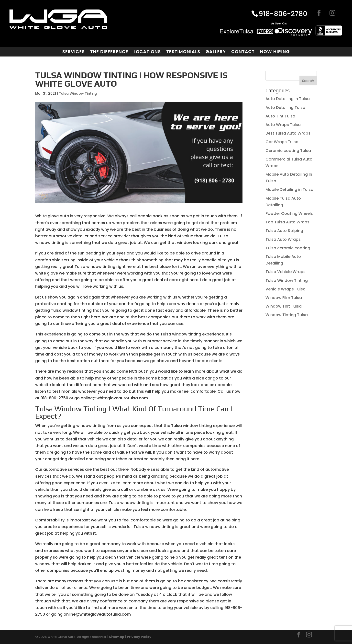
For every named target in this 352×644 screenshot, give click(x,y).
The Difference (109, 52)
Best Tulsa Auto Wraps (288, 133)
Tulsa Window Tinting (78, 93)
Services (74, 52)
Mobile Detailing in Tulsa (289, 190)
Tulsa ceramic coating (288, 248)
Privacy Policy (139, 637)
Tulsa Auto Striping (284, 231)
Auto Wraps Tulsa (283, 125)
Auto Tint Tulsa (280, 116)
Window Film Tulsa (284, 298)
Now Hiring (275, 52)
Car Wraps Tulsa (282, 142)
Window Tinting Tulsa (287, 315)
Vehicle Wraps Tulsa (286, 289)
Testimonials (183, 52)
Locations (147, 52)
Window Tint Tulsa (284, 306)
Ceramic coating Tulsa (288, 151)
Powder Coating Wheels (289, 213)
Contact (243, 52)
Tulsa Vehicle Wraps (286, 272)
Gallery (216, 52)
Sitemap (117, 637)
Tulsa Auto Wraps (283, 239)
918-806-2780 (283, 14)
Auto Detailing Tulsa (285, 108)
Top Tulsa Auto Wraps (287, 222)
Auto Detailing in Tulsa (288, 99)
